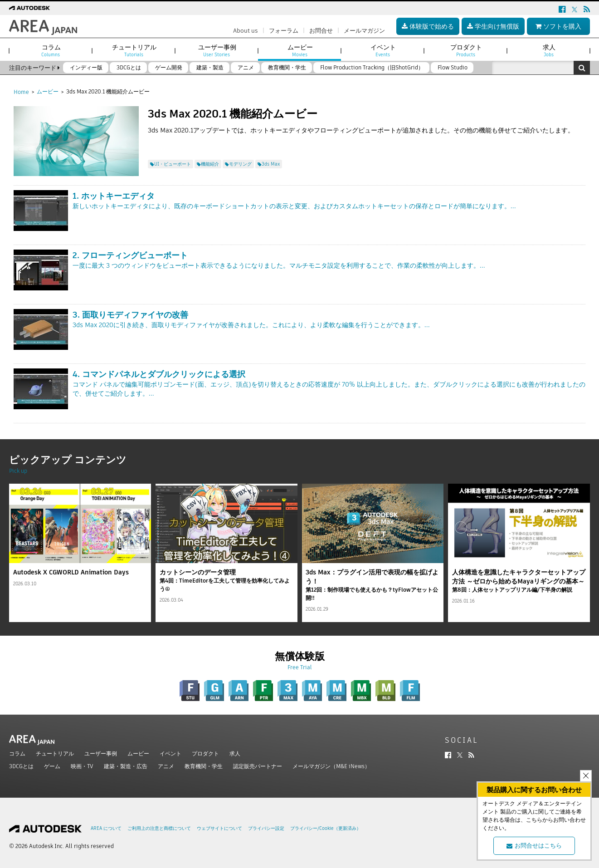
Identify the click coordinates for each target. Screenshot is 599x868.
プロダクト (205, 753)
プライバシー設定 (266, 828)
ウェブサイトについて (219, 828)
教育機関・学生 (204, 766)
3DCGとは (21, 766)
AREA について (106, 828)
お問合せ (321, 31)
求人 (235, 753)
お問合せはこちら (534, 846)
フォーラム (284, 31)
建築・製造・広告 (126, 766)
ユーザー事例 (101, 753)
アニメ (166, 766)
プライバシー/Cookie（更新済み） (326, 828)
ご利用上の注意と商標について (159, 828)
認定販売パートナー (258, 766)
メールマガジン (364, 31)
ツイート (161, 144)
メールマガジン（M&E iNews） (331, 766)
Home (21, 92)
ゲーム (52, 766)
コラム (17, 753)
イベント (170, 753)
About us (246, 31)
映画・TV (82, 766)
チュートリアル (55, 753)
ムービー (48, 91)
